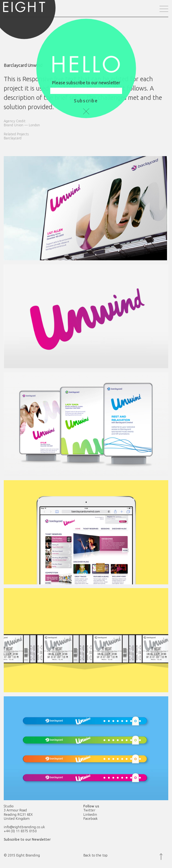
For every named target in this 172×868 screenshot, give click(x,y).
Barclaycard (13, 138)
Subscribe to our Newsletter (27, 839)
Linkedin (90, 815)
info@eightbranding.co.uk (24, 827)
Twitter (89, 810)
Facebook (91, 819)
